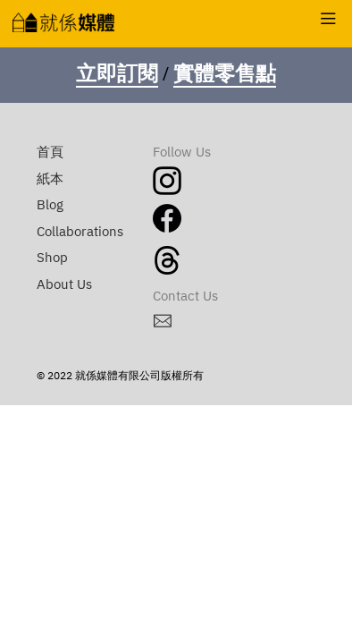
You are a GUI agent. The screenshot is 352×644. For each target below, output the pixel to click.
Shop (52, 258)
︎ (329, 20)
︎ (163, 322)
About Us (64, 285)
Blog (50, 205)
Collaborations (80, 232)
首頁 (50, 153)
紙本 (50, 179)
